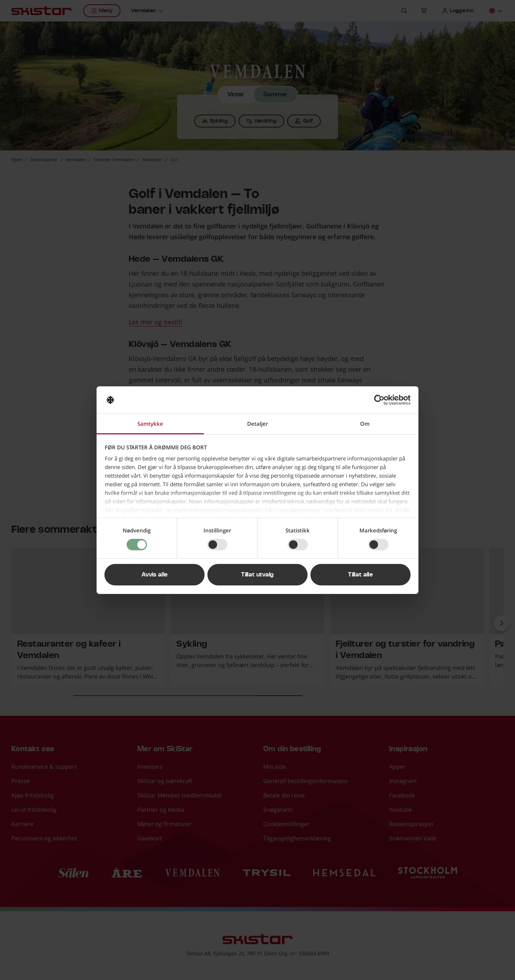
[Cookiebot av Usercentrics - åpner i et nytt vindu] (379, 400)
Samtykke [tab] (150, 424)
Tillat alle (360, 575)
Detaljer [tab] (257, 424)
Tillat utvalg (257, 575)
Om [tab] (365, 424)
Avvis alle (154, 575)
